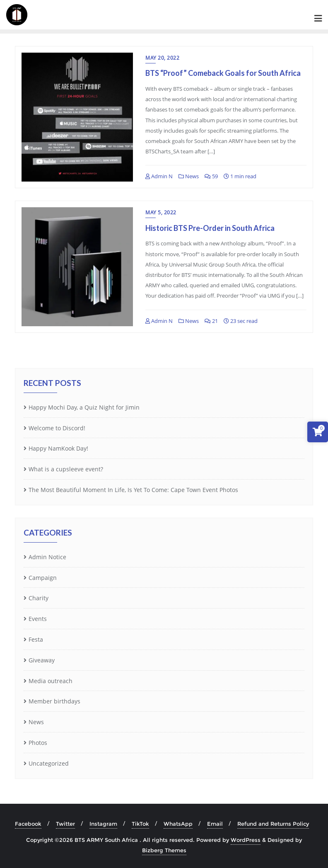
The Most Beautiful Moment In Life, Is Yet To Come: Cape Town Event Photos (133, 490)
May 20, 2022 (162, 58)
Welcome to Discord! (57, 428)
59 (211, 176)
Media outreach (51, 681)
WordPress (246, 840)
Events (38, 619)
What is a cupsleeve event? (66, 469)
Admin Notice (47, 557)
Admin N (159, 176)
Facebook (28, 824)
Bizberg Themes (164, 850)
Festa (36, 639)
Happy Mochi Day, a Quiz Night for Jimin (84, 407)
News (189, 176)
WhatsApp (178, 824)
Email (215, 824)
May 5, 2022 (161, 212)
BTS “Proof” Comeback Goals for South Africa (223, 73)
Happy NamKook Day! (58, 448)
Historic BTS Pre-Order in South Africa (210, 228)
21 (211, 321)
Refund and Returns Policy (273, 824)
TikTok (140, 824)
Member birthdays (54, 701)
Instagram (103, 824)
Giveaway (42, 660)
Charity (39, 598)
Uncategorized (49, 763)
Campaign (43, 578)
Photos (38, 743)
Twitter (65, 824)
